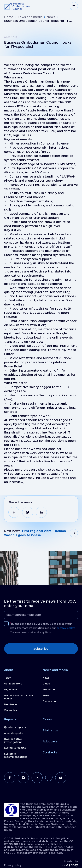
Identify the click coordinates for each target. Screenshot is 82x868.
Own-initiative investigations (13, 741)
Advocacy (50, 741)
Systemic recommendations (16, 755)
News (51, 17)
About (9, 670)
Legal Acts (11, 689)
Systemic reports (15, 748)
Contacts (50, 752)
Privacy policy (13, 865)
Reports (10, 719)
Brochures (49, 689)
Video (46, 684)
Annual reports (13, 733)
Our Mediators (13, 684)
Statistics (50, 730)
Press (46, 695)
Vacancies (11, 710)
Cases (47, 719)
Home (9, 17)
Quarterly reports (15, 727)
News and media (30, 17)
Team (8, 678)
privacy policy (66, 628)
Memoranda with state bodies (19, 697)
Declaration (50, 701)
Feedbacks (11, 704)
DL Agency (70, 865)
